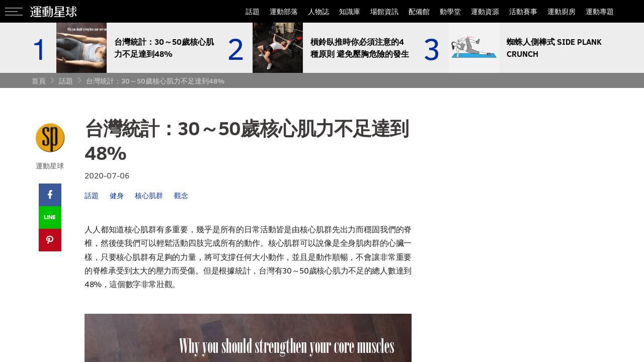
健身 (117, 195)
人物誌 (318, 11)
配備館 (419, 11)
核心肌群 (149, 195)
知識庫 (350, 11)
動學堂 (450, 11)
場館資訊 (384, 11)
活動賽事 (523, 11)
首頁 (39, 81)
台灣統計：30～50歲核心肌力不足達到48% (155, 81)
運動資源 (485, 11)
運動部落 (284, 11)
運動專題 (600, 11)
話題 (253, 11)
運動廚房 (561, 11)
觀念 (181, 195)
